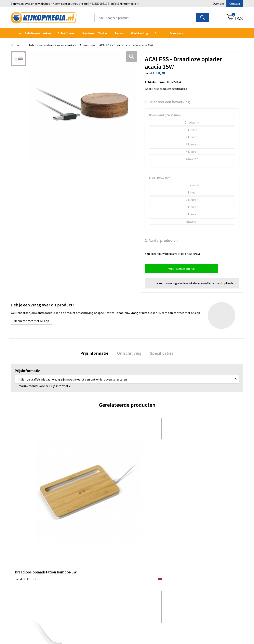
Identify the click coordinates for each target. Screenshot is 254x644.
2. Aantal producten (161, 240)
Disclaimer (197, 565)
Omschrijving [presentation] (129, 354)
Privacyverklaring (201, 559)
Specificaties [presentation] (159, 354)
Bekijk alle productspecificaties (167, 89)
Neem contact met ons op (31, 321)
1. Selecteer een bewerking (167, 102)
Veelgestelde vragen (146, 565)
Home (17, 33)
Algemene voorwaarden (206, 547)
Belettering (82, 565)
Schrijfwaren (67, 33)
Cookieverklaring (201, 553)
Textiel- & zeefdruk (87, 589)
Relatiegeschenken (38, 33)
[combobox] (145, 18)
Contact (235, 4)
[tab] (97, 354)
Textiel (103, 33)
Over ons (219, 4)
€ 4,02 (199, 489)
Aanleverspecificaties (146, 559)
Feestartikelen (84, 607)
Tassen (119, 33)
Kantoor (88, 33)
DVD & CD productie (87, 553)
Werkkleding (140, 33)
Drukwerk (81, 547)
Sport (159, 33)
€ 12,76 (142, 489)
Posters (80, 577)
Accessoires (88, 45)
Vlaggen (80, 571)
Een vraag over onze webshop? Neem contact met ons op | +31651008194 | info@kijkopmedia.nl (75, 4)
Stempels (81, 595)
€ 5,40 (82, 489)
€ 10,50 (25, 489)
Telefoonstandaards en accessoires (52, 45)
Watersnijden (83, 559)
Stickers (80, 583)
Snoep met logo (85, 601)
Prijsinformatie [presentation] (97, 354)
